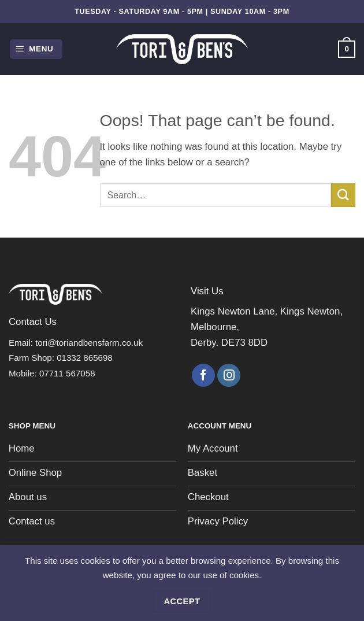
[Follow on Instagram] (229, 376)
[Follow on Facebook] (203, 376)
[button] (36, 49)
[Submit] (343, 195)
